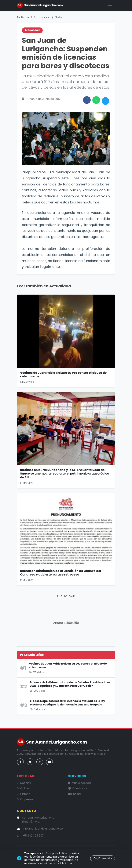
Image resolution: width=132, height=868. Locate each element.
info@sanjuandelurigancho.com (44, 829)
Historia (24, 794)
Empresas (25, 799)
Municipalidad (80, 783)
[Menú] (110, 5)
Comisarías (78, 788)
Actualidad (42, 17)
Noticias (23, 17)
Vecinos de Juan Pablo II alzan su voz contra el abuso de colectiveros (63, 375)
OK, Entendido (103, 858)
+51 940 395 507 (33, 836)
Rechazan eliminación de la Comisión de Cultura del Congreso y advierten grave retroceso (61, 573)
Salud (75, 794)
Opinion (24, 788)
